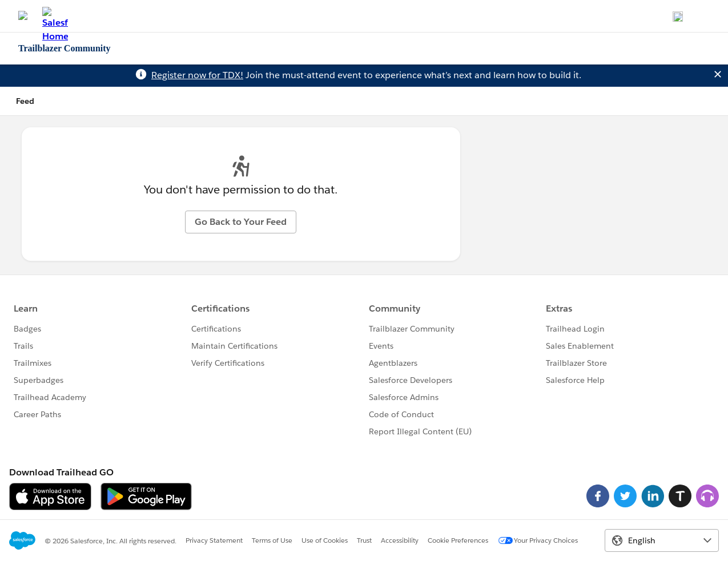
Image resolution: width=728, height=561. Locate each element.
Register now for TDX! (197, 75)
